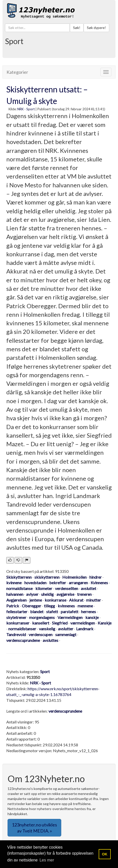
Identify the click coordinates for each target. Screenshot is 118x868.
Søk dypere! (96, 28)
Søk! (77, 28)
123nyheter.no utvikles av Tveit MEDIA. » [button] (34, 828)
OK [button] (105, 854)
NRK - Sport (26, 109)
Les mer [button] (47, 860)
